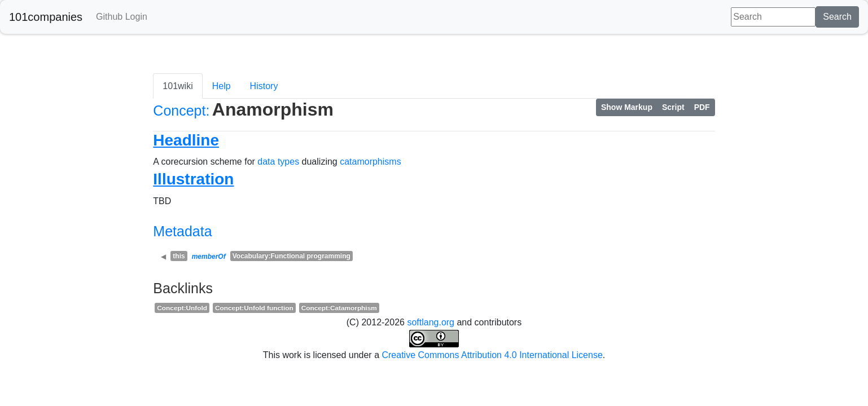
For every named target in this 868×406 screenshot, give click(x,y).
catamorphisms (370, 162)
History (264, 86)
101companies (46, 17)
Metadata (182, 231)
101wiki (177, 86)
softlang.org (431, 322)
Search (837, 17)
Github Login (122, 17)
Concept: (181, 111)
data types (278, 162)
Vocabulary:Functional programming (291, 256)
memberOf (209, 257)
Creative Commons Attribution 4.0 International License (492, 355)
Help (222, 86)
